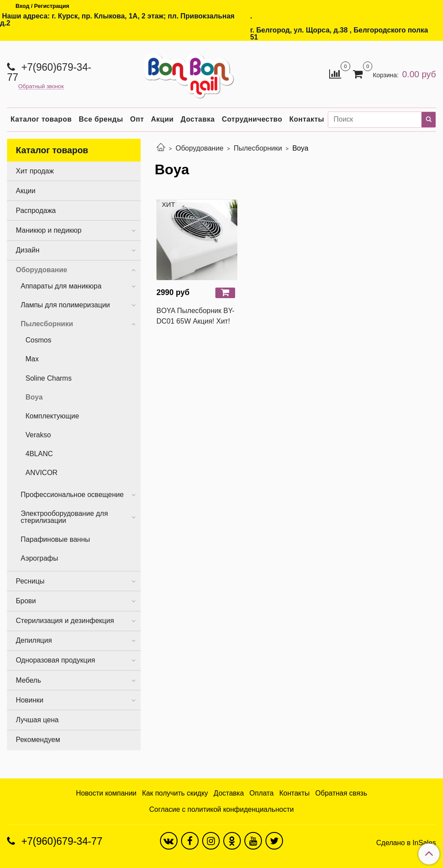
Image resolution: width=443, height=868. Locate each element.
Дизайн (28, 250)
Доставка (198, 119)
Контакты (307, 119)
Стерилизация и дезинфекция (65, 621)
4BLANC (39, 454)
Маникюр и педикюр (49, 230)
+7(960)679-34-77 (49, 72)
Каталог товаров (41, 119)
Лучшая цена (37, 720)
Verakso (38, 435)
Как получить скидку (175, 793)
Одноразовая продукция (55, 660)
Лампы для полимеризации (65, 305)
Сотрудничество (252, 119)
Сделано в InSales (406, 843)
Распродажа (36, 211)
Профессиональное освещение (72, 495)
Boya (34, 397)
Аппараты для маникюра (61, 286)
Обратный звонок (41, 87)
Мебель (28, 680)
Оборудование (199, 148)
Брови (26, 601)
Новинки (30, 700)
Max (32, 359)
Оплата (262, 793)
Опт (137, 119)
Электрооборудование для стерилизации (64, 517)
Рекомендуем (38, 740)
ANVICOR (42, 473)
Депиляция (34, 640)
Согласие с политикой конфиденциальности (222, 809)
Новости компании (106, 793)
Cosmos (38, 340)
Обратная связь (341, 793)
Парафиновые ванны (55, 539)
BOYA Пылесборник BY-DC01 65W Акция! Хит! (195, 316)
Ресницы (30, 581)
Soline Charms (49, 378)
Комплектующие (52, 416)
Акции (163, 119)
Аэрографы (39, 558)
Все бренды (101, 119)
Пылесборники (258, 148)
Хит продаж (35, 171)
